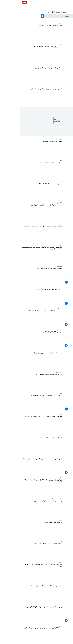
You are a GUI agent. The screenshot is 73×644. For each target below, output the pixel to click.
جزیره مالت (39, 66)
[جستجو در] (37, 16)
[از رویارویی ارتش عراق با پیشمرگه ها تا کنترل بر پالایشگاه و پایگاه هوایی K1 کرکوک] (22, 488)
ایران (41, 87)
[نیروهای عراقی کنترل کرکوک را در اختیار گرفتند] (22, 170)
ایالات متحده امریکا (37, 499)
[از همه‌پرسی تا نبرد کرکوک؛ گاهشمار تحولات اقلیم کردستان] (22, 54)
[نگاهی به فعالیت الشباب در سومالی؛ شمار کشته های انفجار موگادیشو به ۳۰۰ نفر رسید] (22, 572)
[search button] (22, 16)
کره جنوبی (39, 182)
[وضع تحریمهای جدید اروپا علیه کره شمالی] (22, 149)
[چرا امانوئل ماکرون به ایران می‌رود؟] (22, 530)
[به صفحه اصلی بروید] (66, 2)
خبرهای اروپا (39, 139)
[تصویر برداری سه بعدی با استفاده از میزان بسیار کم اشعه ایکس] (22, 403)
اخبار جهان (39, 203)
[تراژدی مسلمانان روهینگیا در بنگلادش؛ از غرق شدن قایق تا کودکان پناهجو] (22, 614)
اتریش (40, 287)
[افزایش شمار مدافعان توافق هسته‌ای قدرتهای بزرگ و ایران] (22, 361)
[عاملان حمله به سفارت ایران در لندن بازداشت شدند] (22, 33)
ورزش (40, 457)
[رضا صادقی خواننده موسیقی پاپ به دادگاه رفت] (22, 445)
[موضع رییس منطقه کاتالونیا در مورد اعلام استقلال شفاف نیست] (22, 593)
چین (41, 541)
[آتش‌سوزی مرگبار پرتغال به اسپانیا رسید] (22, 340)
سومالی (40, 562)
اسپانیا (40, 584)
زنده (4, 2)
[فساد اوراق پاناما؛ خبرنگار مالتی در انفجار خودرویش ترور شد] (22, 76)
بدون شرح (39, 266)
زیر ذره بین (39, 309)
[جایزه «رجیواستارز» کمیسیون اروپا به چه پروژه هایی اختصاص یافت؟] (22, 318)
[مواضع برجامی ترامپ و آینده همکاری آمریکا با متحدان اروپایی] (22, 509)
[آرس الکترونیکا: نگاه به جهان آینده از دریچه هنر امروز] (22, 297)
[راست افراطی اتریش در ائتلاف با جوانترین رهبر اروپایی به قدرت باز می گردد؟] (22, 636)
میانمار (40, 605)
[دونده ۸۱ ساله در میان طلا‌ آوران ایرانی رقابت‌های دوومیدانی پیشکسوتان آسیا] (22, 424)
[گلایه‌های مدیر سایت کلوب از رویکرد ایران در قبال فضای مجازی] (22, 97)
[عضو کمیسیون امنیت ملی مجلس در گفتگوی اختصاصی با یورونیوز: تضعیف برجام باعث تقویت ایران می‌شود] (22, 255)
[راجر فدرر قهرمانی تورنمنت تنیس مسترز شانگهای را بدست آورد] (22, 551)
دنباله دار (40, 393)
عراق (41, 45)
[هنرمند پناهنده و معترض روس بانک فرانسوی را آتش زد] (22, 276)
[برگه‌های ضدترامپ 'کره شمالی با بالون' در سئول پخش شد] (22, 191)
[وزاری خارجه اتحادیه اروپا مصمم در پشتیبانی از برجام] (22, 382)
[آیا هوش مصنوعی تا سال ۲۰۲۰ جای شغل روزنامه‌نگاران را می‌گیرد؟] (22, 213)
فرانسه (40, 520)
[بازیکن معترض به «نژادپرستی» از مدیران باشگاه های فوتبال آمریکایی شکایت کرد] (22, 466)
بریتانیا (40, 23)
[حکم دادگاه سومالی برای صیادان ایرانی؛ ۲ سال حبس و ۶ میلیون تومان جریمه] (22, 234)
